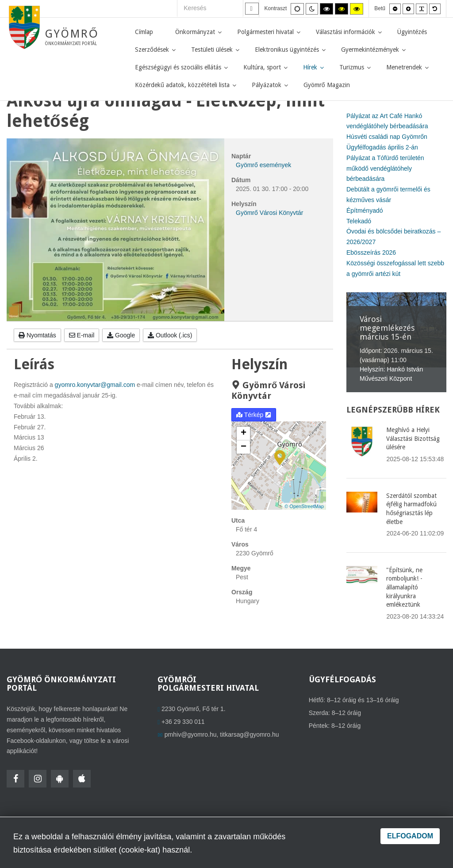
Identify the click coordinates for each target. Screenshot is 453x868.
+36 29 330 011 (183, 722)
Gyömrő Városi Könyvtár (270, 213)
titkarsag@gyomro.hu (249, 734)
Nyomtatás (37, 335)
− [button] (244, 447)
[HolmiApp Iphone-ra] (82, 779)
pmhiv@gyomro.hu (191, 734)
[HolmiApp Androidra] (60, 779)
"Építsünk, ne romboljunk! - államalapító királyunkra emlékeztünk (404, 587)
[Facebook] (15, 779)
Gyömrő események (263, 165)
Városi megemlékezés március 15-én (387, 328)
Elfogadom (410, 836)
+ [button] (244, 433)
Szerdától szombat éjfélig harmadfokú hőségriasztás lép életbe (411, 509)
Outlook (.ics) (170, 335)
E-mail (82, 335)
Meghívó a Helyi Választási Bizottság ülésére (413, 438)
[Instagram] (38, 779)
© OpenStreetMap (304, 506)
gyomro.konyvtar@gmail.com (95, 385)
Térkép (254, 415)
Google (121, 335)
